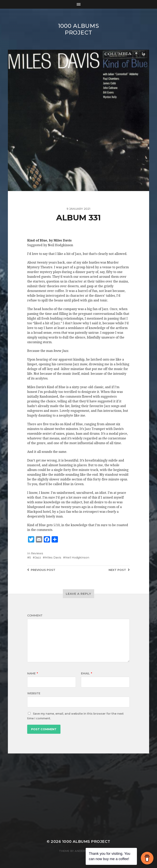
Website (34, 693)
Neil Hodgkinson (77, 558)
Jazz (38, 558)
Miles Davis (53, 558)
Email (86, 673)
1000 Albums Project (79, 29)
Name (33, 673)
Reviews (37, 553)
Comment (35, 615)
